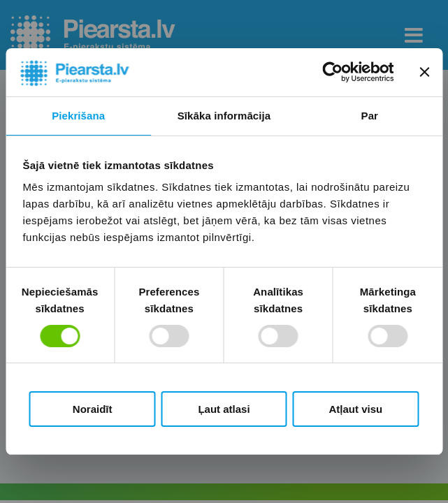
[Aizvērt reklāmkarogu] (424, 72)
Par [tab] (370, 116)
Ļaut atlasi (224, 409)
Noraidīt (93, 409)
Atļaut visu (355, 409)
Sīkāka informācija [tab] (224, 116)
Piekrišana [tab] (78, 116)
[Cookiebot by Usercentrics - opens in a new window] (332, 72)
